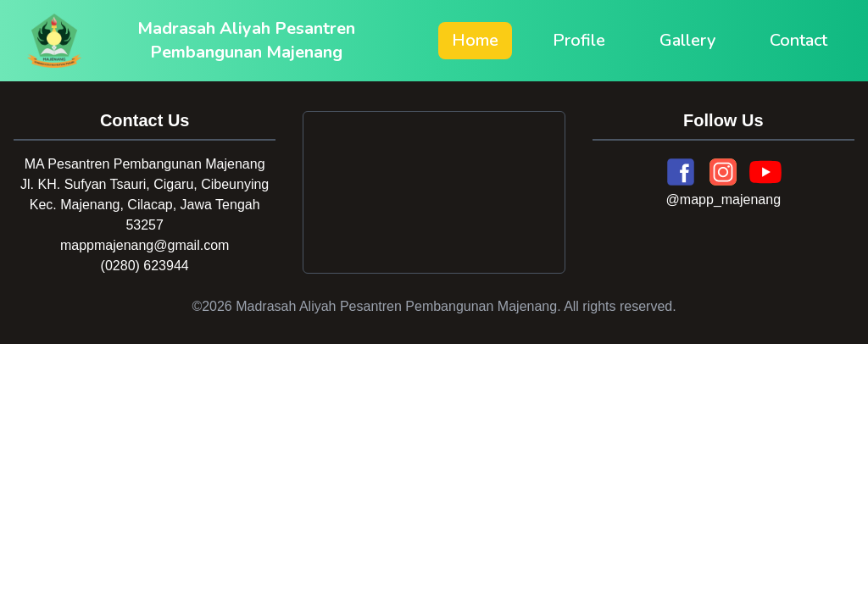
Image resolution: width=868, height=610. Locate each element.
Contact (798, 40)
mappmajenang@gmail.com (145, 245)
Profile (579, 40)
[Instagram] (723, 172)
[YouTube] (765, 172)
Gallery (687, 40)
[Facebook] (681, 172)
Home (475, 40)
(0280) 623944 (145, 266)
